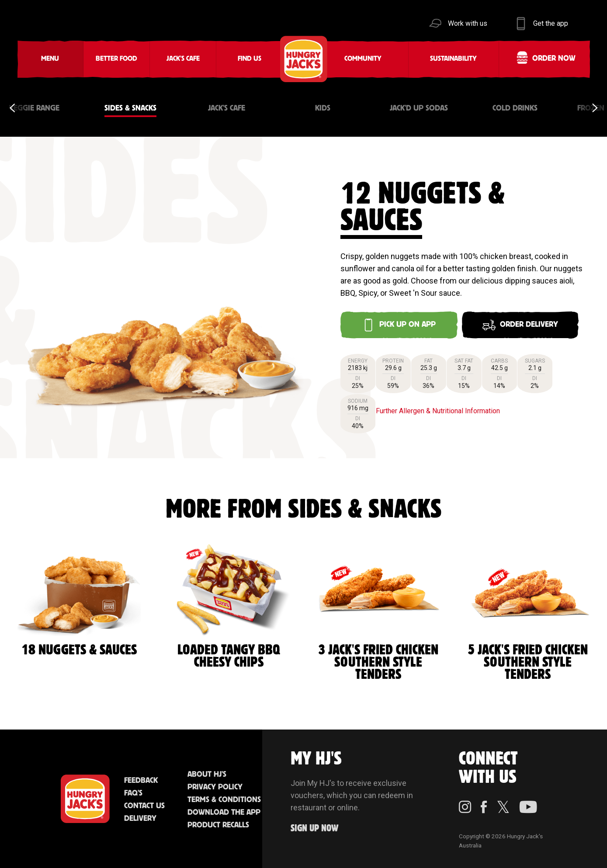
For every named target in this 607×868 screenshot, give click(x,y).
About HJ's (207, 775)
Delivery (140, 819)
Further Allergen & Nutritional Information (438, 411)
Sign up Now (315, 828)
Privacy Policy (215, 787)
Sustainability (453, 59)
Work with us (468, 23)
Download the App (224, 813)
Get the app (551, 23)
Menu (50, 59)
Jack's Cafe (183, 59)
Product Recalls (218, 825)
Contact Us (144, 806)
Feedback (141, 781)
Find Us (250, 59)
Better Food (116, 59)
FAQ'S (133, 793)
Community (363, 59)
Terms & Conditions (224, 800)
